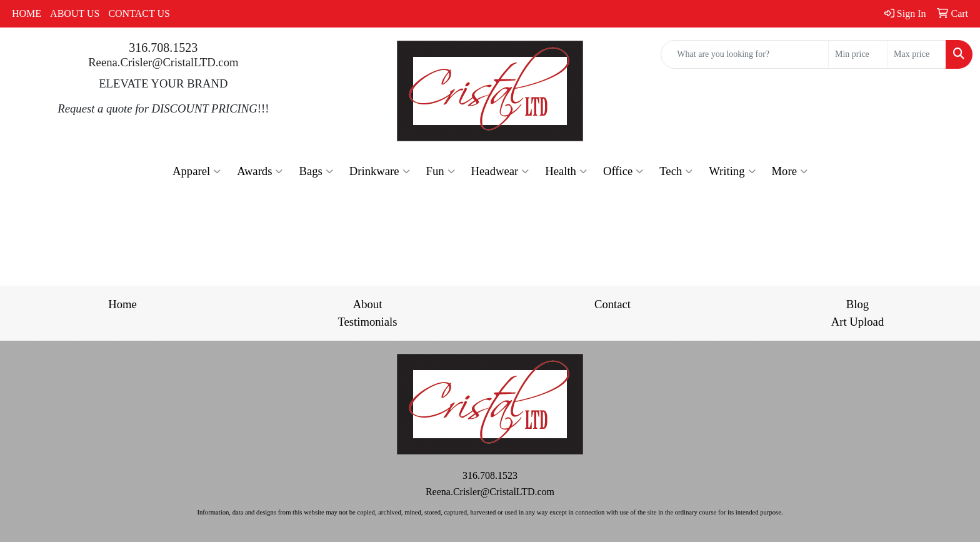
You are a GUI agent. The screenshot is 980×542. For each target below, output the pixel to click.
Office (623, 171)
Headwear (500, 171)
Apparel (197, 171)
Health (566, 171)
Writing (732, 171)
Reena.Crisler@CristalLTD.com (163, 62)
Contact (612, 304)
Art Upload (857, 322)
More (790, 171)
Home (122, 304)
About (368, 304)
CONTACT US (139, 13)
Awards (260, 171)
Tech (676, 171)
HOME (27, 13)
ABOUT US (75, 13)
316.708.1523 (163, 48)
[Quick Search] (745, 54)
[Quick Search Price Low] (858, 54)
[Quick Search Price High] (917, 54)
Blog (857, 304)
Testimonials (367, 322)
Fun (441, 171)
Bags (316, 171)
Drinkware (380, 171)
